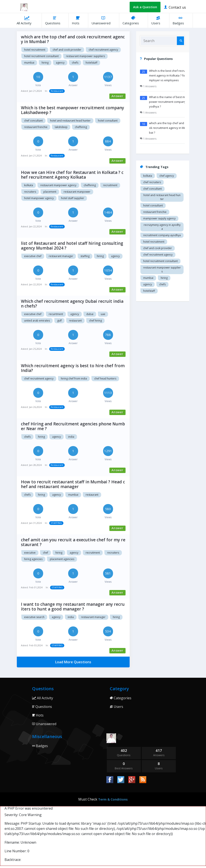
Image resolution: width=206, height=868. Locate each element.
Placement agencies (62, 559)
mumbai (29, 63)
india (71, 437)
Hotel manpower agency (39, 198)
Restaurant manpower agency (58, 185)
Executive (30, 553)
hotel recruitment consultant (41, 56)
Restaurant (57, 91)
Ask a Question (145, 7)
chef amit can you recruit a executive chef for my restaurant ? (73, 542)
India (71, 617)
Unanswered (104, 20)
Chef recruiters (152, 182)
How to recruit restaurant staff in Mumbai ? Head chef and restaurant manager (73, 484)
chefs (75, 63)
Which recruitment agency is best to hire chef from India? (73, 368)
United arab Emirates (37, 321)
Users (159, 20)
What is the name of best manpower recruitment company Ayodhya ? (169, 102)
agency (60, 63)
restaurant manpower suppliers (85, 56)
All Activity (28, 20)
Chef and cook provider (67, 50)
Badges (181, 20)
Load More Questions (73, 662)
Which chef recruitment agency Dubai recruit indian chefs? (72, 304)
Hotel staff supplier (73, 198)
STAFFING (56, 523)
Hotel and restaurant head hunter (70, 121)
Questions (55, 20)
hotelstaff (91, 63)
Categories (134, 20)
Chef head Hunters (105, 379)
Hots (78, 20)
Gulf (59, 321)
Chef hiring (95, 321)
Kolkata (29, 185)
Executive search (34, 617)
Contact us (175, 7)
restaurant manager (61, 256)
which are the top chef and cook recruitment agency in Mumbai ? (73, 39)
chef (46, 553)
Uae (103, 314)
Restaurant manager (93, 617)
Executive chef (33, 314)
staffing (85, 256)
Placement (50, 192)
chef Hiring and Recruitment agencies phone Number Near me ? (73, 426)
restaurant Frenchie (36, 127)
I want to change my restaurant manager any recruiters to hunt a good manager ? (73, 607)
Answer (117, 96)
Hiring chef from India (74, 379)
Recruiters (30, 192)
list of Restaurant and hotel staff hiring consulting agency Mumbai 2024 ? (72, 246)
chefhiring (81, 127)
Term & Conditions (113, 799)
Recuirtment (56, 314)
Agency (75, 314)
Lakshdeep (61, 127)
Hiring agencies (33, 559)
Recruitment (110, 185)
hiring (45, 63)
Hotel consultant (108, 121)
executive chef (33, 256)
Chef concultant (33, 121)
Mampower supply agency (159, 218)
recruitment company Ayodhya (162, 235)
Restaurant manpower (77, 192)
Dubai (90, 314)
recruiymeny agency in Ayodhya (162, 227)
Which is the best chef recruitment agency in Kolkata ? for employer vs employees (169, 75)
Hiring (116, 617)
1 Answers (148, 86)
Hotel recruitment (35, 50)
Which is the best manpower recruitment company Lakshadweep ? (72, 110)
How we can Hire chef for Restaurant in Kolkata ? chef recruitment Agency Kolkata (72, 175)
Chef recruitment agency (103, 50)
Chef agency (167, 176)
